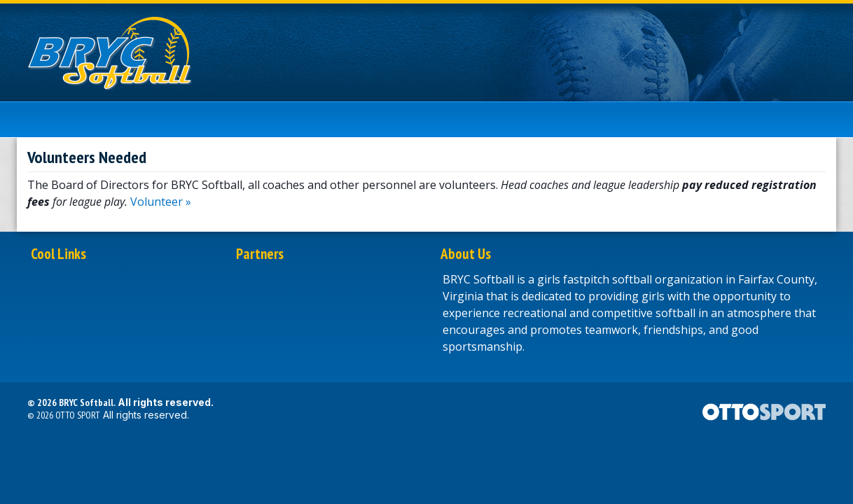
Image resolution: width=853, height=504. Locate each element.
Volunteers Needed (87, 157)
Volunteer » (161, 202)
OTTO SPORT (78, 415)
